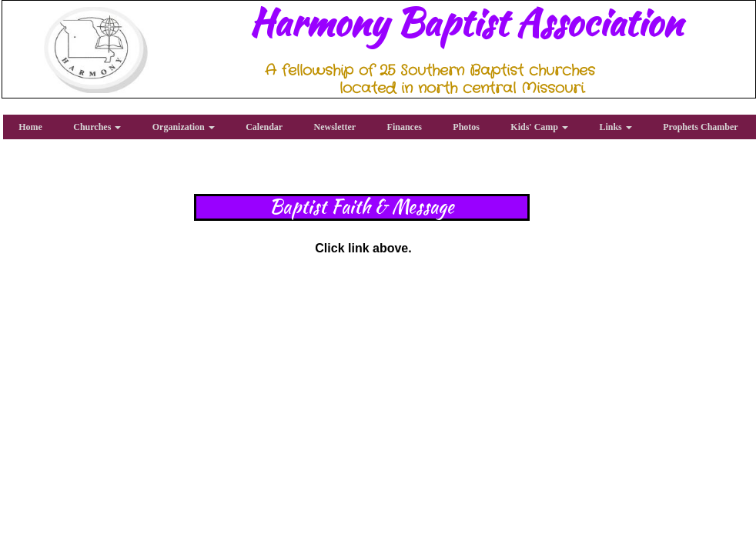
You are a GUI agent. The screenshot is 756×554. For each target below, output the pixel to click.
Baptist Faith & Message (362, 207)
